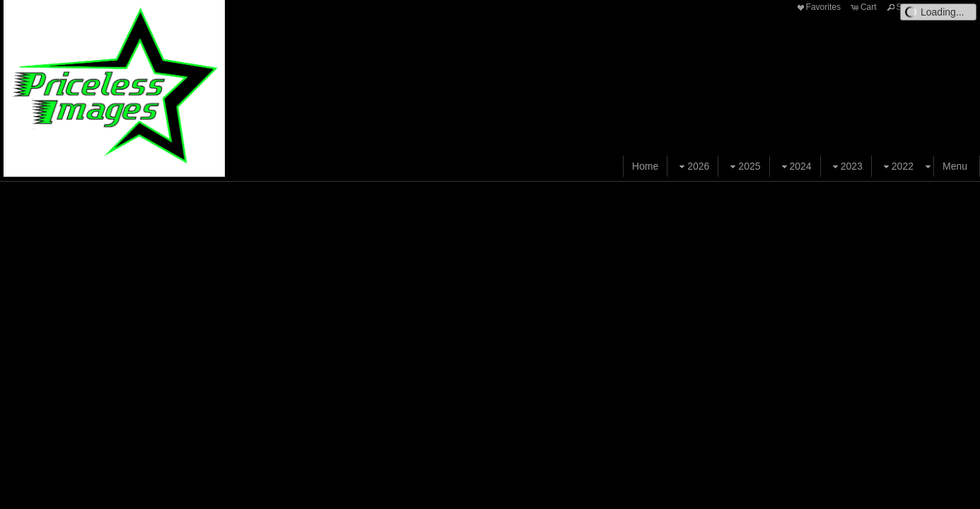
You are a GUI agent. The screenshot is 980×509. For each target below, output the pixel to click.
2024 (795, 166)
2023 (846, 166)
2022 (897, 166)
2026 (693, 166)
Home (645, 166)
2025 (743, 166)
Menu (955, 166)
